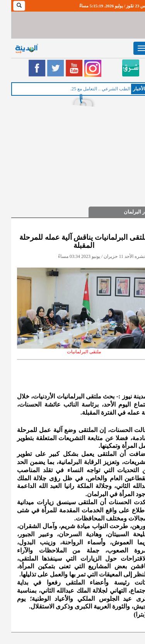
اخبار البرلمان (127, 212)
